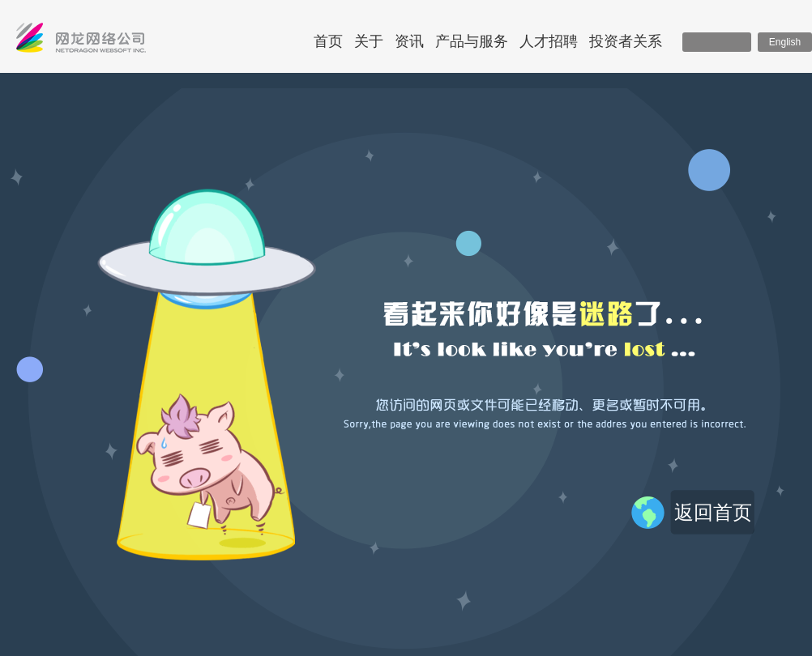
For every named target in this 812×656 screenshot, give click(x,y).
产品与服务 (472, 41)
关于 (369, 41)
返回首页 (713, 512)
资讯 (409, 41)
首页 (328, 41)
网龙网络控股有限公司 (81, 41)
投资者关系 (626, 41)
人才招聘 (549, 41)
